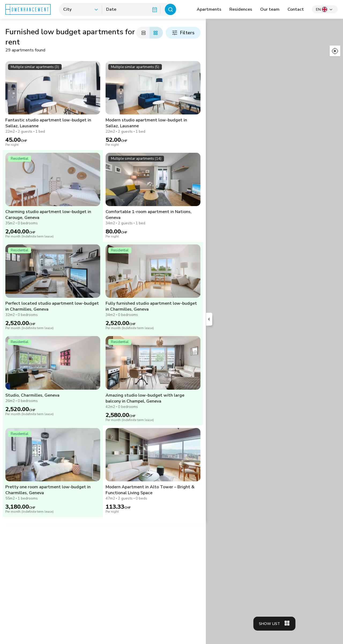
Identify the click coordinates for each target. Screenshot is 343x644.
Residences (241, 9)
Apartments (209, 9)
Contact (296, 9)
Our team (270, 9)
